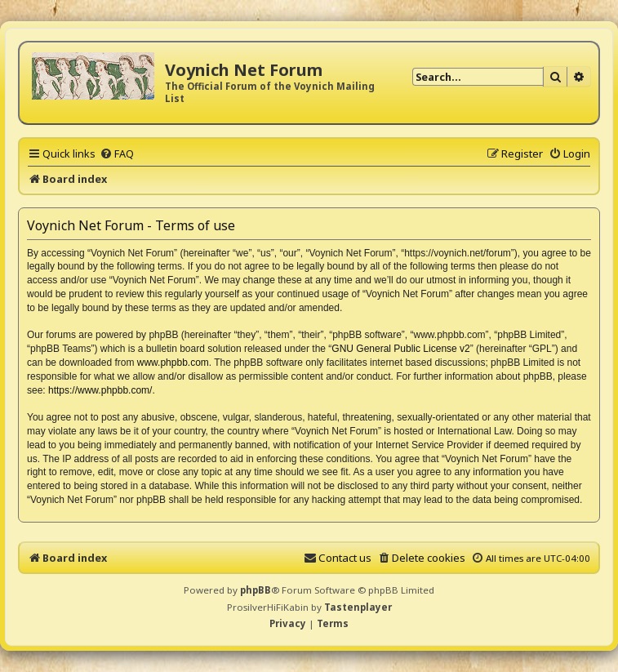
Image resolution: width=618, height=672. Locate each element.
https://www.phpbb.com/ (100, 390)
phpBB (256, 590)
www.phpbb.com (173, 363)
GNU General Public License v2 (400, 349)
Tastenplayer (358, 607)
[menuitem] (117, 154)
